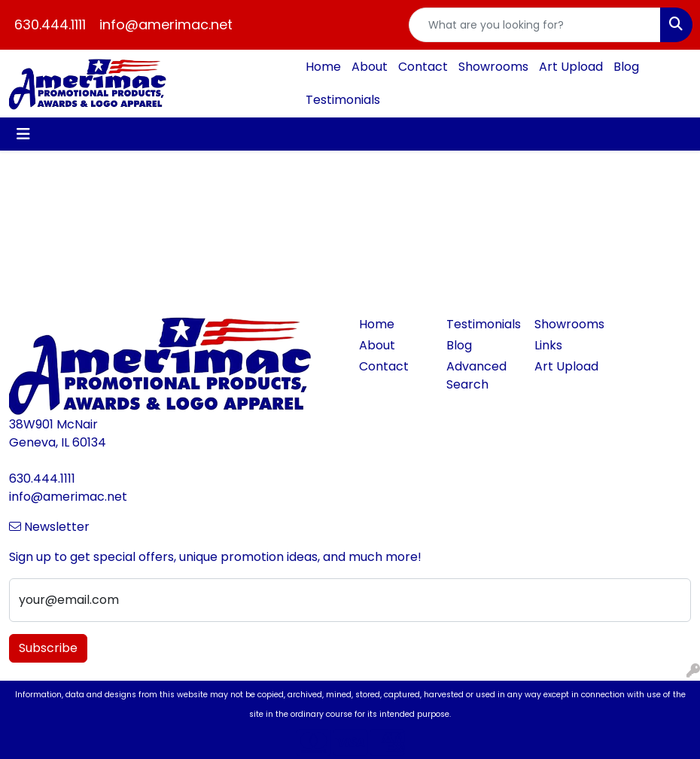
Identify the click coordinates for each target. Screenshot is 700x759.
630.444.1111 (50, 24)
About (370, 67)
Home (323, 67)
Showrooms (493, 67)
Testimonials (343, 100)
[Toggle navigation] (23, 134)
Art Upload (571, 67)
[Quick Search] (535, 25)
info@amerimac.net (166, 24)
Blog (626, 67)
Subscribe (48, 648)
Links (548, 345)
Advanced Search (476, 375)
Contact (423, 67)
